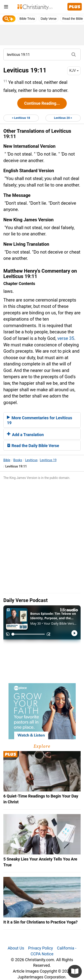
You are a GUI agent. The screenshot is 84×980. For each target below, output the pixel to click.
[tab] (42, 420)
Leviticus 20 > (63, 118)
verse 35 (66, 338)
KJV (74, 71)
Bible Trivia (27, 19)
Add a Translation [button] (25, 435)
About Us (16, 948)
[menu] (6, 8)
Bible (7, 460)
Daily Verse (48, 19)
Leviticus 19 (48, 460)
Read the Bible (73, 19)
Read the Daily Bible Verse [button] (33, 446)
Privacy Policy (41, 948)
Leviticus (31, 460)
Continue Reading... (42, 103)
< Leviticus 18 (21, 118)
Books (18, 460)
